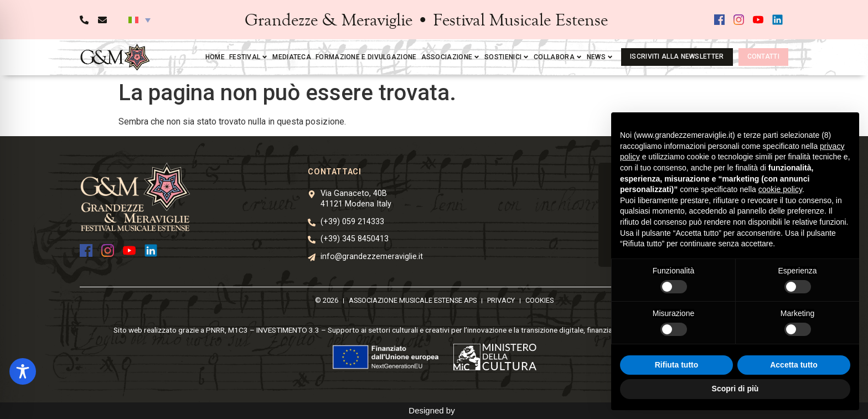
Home (215, 57)
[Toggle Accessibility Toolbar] (23, 371)
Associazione (451, 57)
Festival (249, 57)
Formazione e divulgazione (366, 57)
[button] (139, 20)
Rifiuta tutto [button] (677, 365)
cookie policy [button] (780, 189)
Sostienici (507, 57)
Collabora (558, 57)
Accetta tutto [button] (794, 365)
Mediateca (292, 57)
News (600, 57)
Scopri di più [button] (735, 389)
